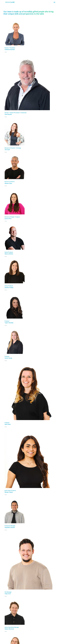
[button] (54, 2)
